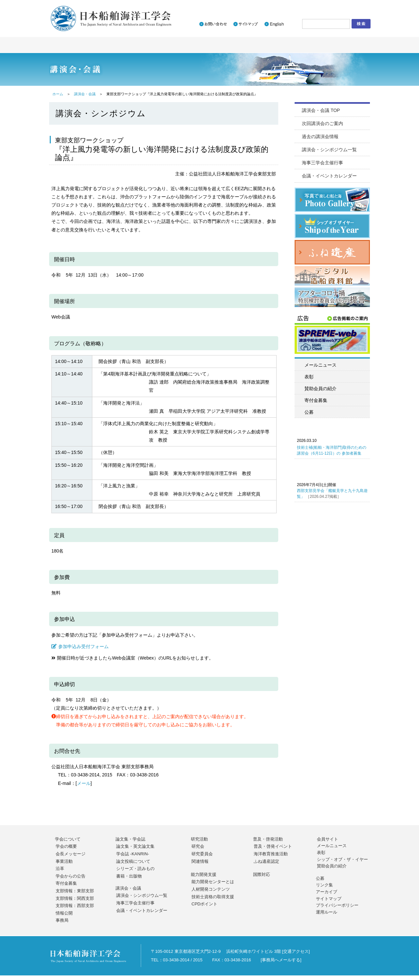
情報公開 (64, 913)
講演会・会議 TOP (321, 110)
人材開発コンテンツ (211, 889)
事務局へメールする (281, 960)
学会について (68, 839)
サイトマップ (329, 899)
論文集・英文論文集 (135, 846)
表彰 (309, 377)
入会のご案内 (285, 5)
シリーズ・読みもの (135, 869)
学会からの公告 (71, 876)
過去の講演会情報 (320, 136)
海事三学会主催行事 (322, 163)
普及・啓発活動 (268, 839)
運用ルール (327, 912)
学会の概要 (66, 846)
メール (84, 783)
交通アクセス (296, 951)
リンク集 (324, 885)
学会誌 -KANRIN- (133, 854)
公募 (309, 412)
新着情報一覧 (248, 5)
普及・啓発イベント (273, 846)
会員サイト (328, 839)
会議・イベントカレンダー (329, 176)
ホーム (58, 94)
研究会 (198, 846)
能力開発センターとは (213, 882)
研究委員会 (202, 854)
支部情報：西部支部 (75, 906)
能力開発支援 (204, 874)
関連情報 (200, 861)
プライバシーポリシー (337, 905)
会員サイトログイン (343, 5)
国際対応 (262, 874)
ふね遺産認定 (266, 861)
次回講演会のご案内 (322, 123)
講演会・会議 (85, 94)
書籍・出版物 (129, 876)
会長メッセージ (71, 854)
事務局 (62, 920)
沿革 (60, 869)
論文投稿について (133, 861)
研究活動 (199, 839)
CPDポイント (204, 904)
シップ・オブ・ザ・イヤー (342, 859)
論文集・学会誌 (130, 839)
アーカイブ (327, 892)
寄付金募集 (316, 400)
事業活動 (64, 861)
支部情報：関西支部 (75, 898)
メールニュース (320, 365)
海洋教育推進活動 (271, 854)
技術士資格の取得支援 (213, 897)
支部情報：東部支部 (75, 891)
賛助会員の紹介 (320, 389)
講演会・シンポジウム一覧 (329, 150)
